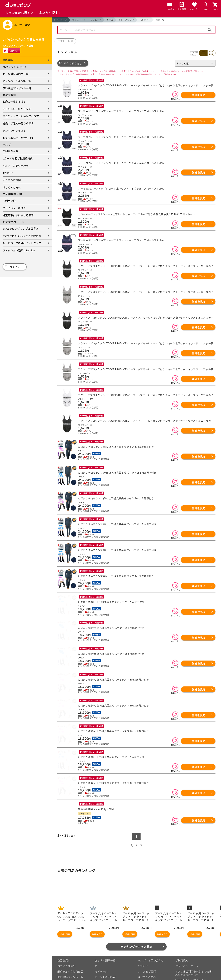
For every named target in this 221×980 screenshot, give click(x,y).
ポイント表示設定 (105, 952)
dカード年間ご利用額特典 (18, 158)
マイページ (101, 946)
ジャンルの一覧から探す (17, 109)
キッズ (110, 20)
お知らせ (8, 173)
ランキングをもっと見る (136, 921)
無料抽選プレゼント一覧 (17, 88)
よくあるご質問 (12, 180)
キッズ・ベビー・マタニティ (87, 20)
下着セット (145, 20)
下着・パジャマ (126, 20)
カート (99, 941)
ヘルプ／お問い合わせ (16, 166)
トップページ (60, 20)
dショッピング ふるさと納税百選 (22, 236)
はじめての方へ (12, 187)
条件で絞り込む (73, 63)
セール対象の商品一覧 (16, 74)
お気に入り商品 (66, 941)
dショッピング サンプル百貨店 (20, 228)
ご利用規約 (9, 201)
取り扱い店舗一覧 (68, 957)
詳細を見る (199, 95)
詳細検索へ (9, 60)
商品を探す (64, 935)
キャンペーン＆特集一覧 (17, 81)
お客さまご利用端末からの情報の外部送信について (193, 948)
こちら (97, 968)
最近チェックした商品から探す (21, 116)
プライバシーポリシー (16, 208)
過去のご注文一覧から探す (18, 123)
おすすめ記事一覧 (105, 935)
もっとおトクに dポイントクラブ (22, 243)
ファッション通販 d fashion (19, 250)
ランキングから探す (14, 131)
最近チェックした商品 (70, 946)
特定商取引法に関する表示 (18, 215)
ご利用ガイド (10, 151)
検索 (210, 30)
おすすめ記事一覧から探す (18, 138)
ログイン (15, 267)
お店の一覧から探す (14, 102)
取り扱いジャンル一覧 (70, 952)
